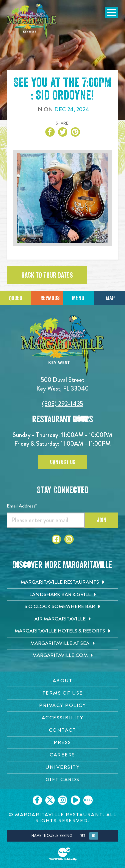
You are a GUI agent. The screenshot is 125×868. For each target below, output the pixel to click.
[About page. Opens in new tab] (62, 681)
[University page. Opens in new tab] (62, 767)
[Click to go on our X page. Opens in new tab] (50, 800)
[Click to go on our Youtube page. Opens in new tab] (75, 800)
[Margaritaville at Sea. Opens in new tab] (62, 643)
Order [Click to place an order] (16, 298)
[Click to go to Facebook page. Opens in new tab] (56, 539)
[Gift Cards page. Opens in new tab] (62, 780)
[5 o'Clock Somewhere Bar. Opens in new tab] (62, 607)
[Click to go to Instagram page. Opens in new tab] (69, 539)
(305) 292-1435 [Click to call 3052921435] (62, 404)
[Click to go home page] (32, 21)
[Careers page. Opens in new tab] (62, 755)
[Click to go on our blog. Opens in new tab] (88, 800)
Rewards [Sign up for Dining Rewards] (50, 298)
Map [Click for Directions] (110, 298)
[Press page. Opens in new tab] (62, 743)
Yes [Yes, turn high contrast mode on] (83, 836)
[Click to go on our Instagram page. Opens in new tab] (63, 800)
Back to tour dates (47, 275)
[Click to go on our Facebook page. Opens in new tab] (37, 800)
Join (101, 520)
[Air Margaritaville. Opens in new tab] (62, 619)
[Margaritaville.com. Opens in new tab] (62, 656)
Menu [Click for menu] (78, 298)
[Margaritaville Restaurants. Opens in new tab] (62, 582)
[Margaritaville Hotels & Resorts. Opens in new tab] (62, 631)
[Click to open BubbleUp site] (63, 854)
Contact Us (63, 462)
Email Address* (22, 506)
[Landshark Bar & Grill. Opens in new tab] (62, 595)
